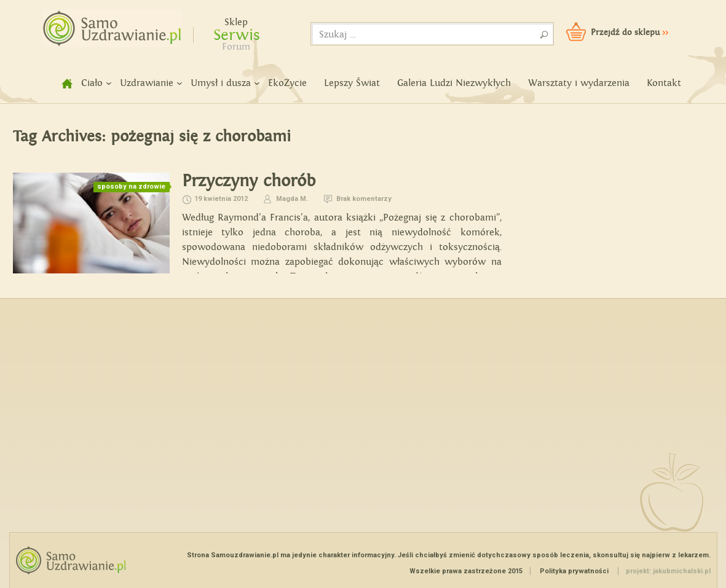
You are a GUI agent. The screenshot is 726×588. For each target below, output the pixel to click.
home (60, 83)
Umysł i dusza (221, 83)
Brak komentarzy (364, 199)
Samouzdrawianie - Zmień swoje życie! (108, 25)
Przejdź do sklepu (629, 33)
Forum (236, 47)
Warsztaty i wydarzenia (579, 83)
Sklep (236, 22)
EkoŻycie (287, 83)
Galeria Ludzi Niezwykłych (454, 83)
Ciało (92, 83)
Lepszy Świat (352, 83)
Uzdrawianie (147, 83)
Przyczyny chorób (249, 181)
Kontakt (664, 83)
